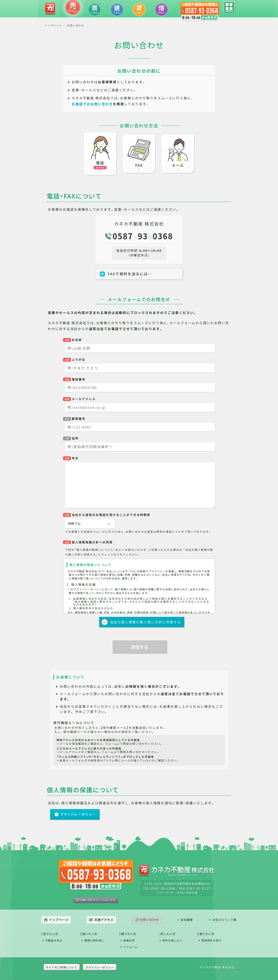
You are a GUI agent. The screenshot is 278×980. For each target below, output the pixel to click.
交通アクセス (104, 920)
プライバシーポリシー (78, 814)
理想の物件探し (94, 940)
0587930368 (143, 236)
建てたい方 (129, 934)
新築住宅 (129, 940)
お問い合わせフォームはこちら (98, 900)
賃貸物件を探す (212, 940)
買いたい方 (90, 934)
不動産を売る (54, 940)
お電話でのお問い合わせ (92, 104)
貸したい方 (168, 934)
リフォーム (131, 947)
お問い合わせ (149, 920)
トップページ (59, 920)
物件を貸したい (173, 940)
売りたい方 (51, 934)
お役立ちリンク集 (224, 920)
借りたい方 (207, 934)
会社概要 (187, 920)
